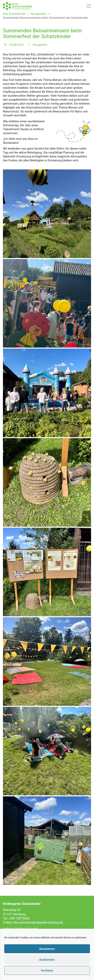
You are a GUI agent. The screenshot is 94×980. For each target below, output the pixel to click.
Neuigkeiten (40, 45)
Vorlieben (47, 971)
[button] (89, 6)
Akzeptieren (47, 949)
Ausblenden (47, 960)
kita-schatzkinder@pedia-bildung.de (38, 922)
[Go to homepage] (18, 6)
